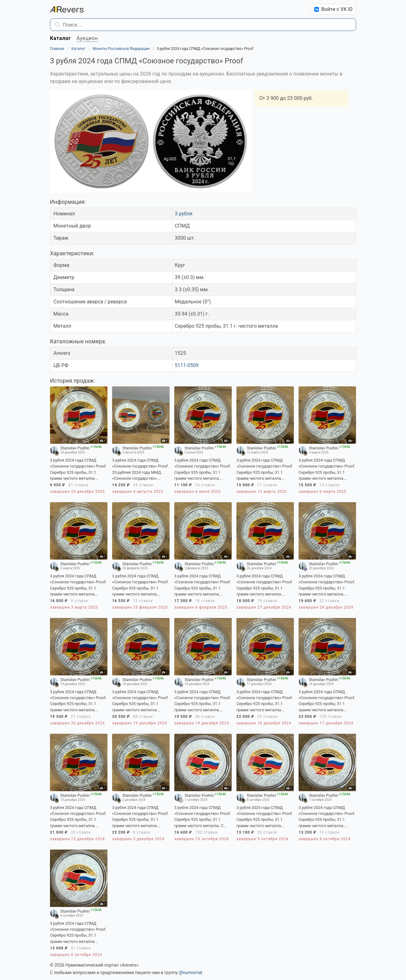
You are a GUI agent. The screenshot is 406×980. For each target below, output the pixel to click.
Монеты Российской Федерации (121, 49)
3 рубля (184, 214)
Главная (57, 49)
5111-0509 (187, 365)
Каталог (79, 49)
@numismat (191, 973)
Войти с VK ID (333, 9)
